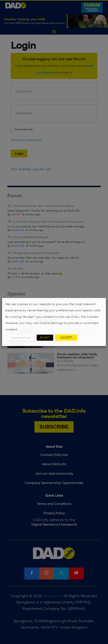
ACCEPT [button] (66, 338)
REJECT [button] (45, 338)
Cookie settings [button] (20, 338)
